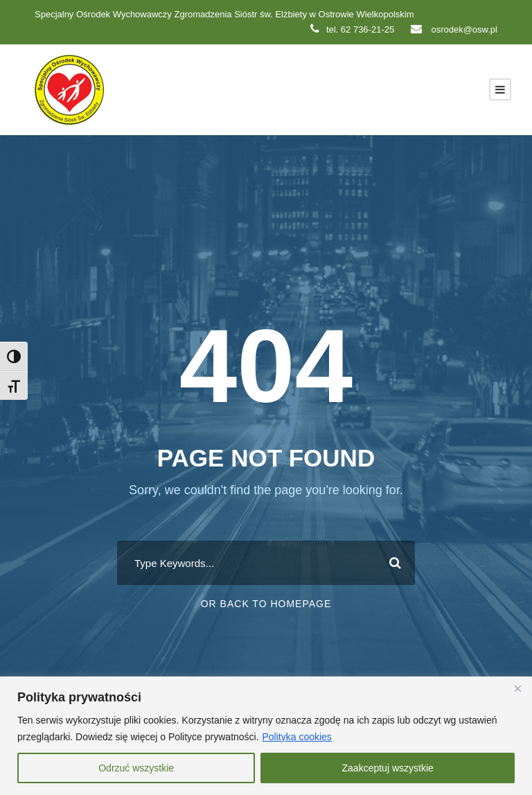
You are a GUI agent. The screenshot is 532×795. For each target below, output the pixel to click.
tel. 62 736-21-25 (352, 29)
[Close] (517, 688)
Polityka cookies (296, 737)
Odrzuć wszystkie (136, 768)
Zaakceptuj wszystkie (388, 768)
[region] (266, 736)
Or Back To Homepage (266, 604)
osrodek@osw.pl (454, 29)
